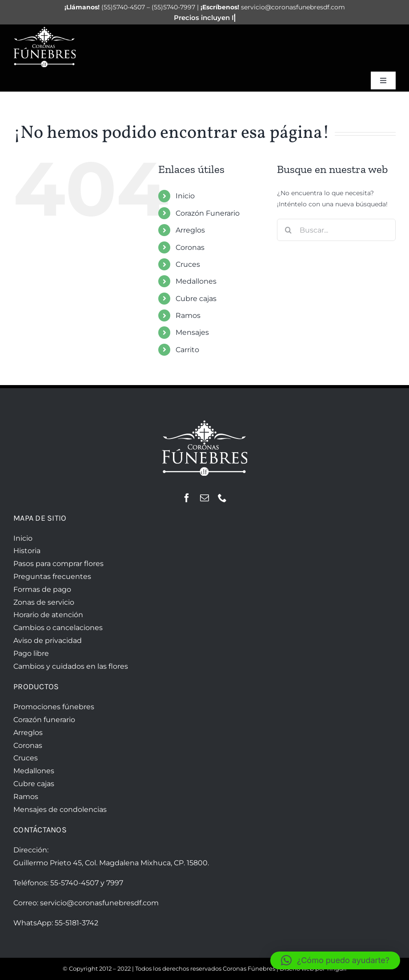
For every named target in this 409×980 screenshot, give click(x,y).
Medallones (196, 281)
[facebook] (187, 498)
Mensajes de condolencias (60, 809)
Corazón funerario (44, 720)
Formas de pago (42, 589)
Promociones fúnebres (54, 707)
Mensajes (192, 332)
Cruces (188, 264)
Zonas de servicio (44, 602)
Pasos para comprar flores (58, 564)
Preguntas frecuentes (52, 576)
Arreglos (190, 230)
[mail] (204, 498)
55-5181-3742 (76, 923)
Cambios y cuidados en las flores (71, 666)
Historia (27, 551)
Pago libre (31, 653)
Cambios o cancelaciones (58, 628)
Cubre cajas (196, 299)
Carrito (187, 350)
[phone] (222, 498)
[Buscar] (288, 230)
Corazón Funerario (208, 213)
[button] (335, 960)
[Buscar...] (336, 230)
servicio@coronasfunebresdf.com (99, 903)
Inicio (185, 196)
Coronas (190, 247)
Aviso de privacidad (48, 641)
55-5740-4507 (74, 883)
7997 (115, 883)
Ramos (188, 315)
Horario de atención (48, 615)
